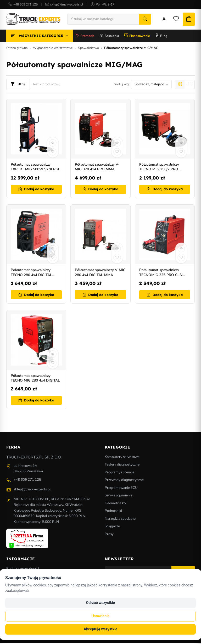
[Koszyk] (187, 20)
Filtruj (18, 86)
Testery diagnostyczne (122, 465)
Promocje (85, 37)
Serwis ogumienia (119, 496)
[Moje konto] (159, 20)
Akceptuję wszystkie (100, 629)
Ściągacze (112, 527)
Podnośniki (113, 512)
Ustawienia (100, 616)
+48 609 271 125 (26, 4)
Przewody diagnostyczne (124, 481)
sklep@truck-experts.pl (67, 4)
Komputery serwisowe (122, 458)
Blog (161, 37)
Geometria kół (116, 504)
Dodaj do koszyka (36, 190)
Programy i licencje (119, 473)
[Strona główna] (33, 20)
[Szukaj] (141, 20)
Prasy (109, 535)
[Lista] (190, 86)
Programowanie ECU (121, 489)
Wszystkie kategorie (40, 37)
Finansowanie (137, 37)
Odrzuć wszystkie (100, 603)
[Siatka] (180, 86)
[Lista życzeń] (172, 20)
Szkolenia (109, 37)
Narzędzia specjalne (120, 520)
